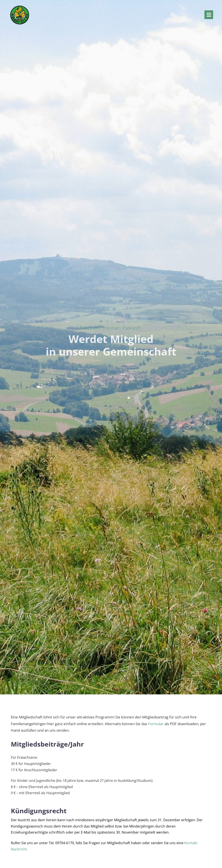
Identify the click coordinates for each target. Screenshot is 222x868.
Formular (156, 724)
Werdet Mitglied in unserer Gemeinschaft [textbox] (111, 344)
